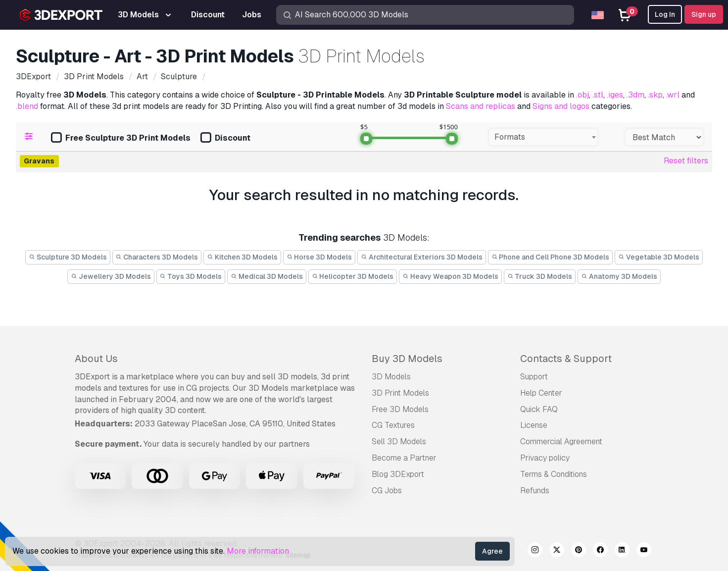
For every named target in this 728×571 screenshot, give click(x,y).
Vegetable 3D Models (659, 257)
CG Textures (393, 425)
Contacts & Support (566, 359)
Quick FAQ (539, 409)
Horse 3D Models (319, 257)
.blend (27, 106)
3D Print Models (400, 393)
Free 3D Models (400, 409)
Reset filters (686, 161)
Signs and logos (561, 106)
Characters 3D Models (157, 257)
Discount (225, 138)
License (534, 425)
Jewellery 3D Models (111, 276)
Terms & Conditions (554, 474)
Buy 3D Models (407, 359)
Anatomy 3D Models (619, 276)
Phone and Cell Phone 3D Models (551, 257)
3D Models (391, 377)
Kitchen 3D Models (242, 257)
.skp (655, 95)
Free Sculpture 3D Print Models (121, 138)
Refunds (535, 491)
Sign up (704, 14)
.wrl (673, 95)
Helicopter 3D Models (353, 276)
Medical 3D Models (267, 276)
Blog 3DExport (398, 474)
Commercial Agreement (561, 441)
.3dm (635, 95)
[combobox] (543, 137)
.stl (598, 95)
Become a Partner (404, 458)
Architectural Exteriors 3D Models (422, 257)
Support (534, 377)
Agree (492, 551)
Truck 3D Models (540, 276)
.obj (582, 95)
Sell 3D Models (399, 441)
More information (258, 551)
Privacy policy (545, 458)
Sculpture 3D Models (68, 257)
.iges (615, 95)
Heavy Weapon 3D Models (450, 276)
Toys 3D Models (191, 276)
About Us (96, 359)
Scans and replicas (481, 106)
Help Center (541, 393)
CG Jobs (387, 491)
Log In (665, 14)
